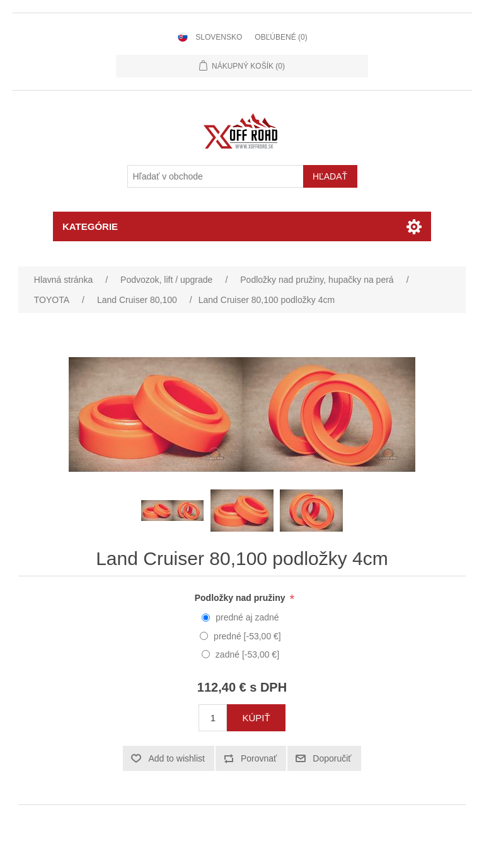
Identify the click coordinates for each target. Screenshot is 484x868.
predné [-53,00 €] (247, 636)
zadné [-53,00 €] (247, 654)
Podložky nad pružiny (241, 598)
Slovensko (219, 37)
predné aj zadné (247, 617)
